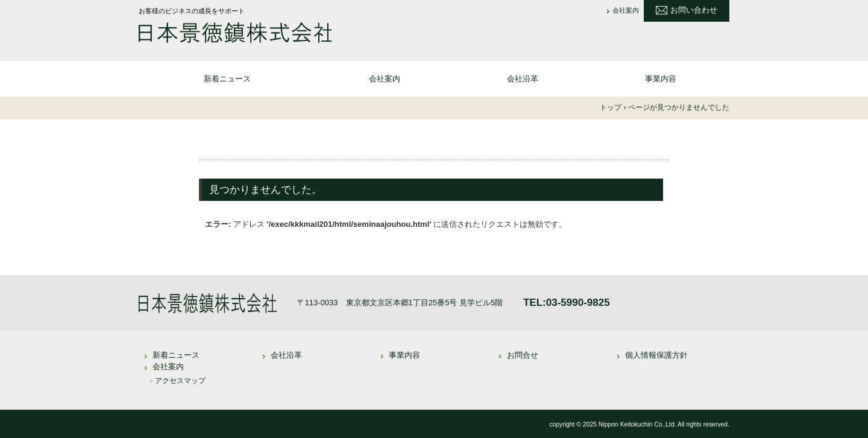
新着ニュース (227, 79)
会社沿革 (523, 79)
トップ (611, 107)
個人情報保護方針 (656, 355)
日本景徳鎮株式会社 (235, 34)
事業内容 (661, 79)
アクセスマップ (180, 381)
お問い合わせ (694, 10)
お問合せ (523, 355)
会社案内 (626, 11)
